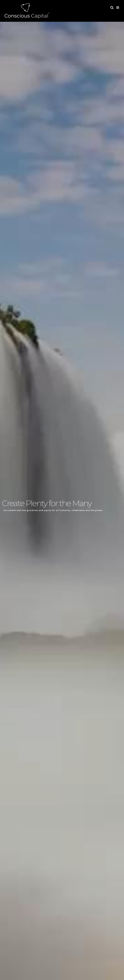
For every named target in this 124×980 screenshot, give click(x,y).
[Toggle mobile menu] (118, 8)
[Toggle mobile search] (112, 8)
